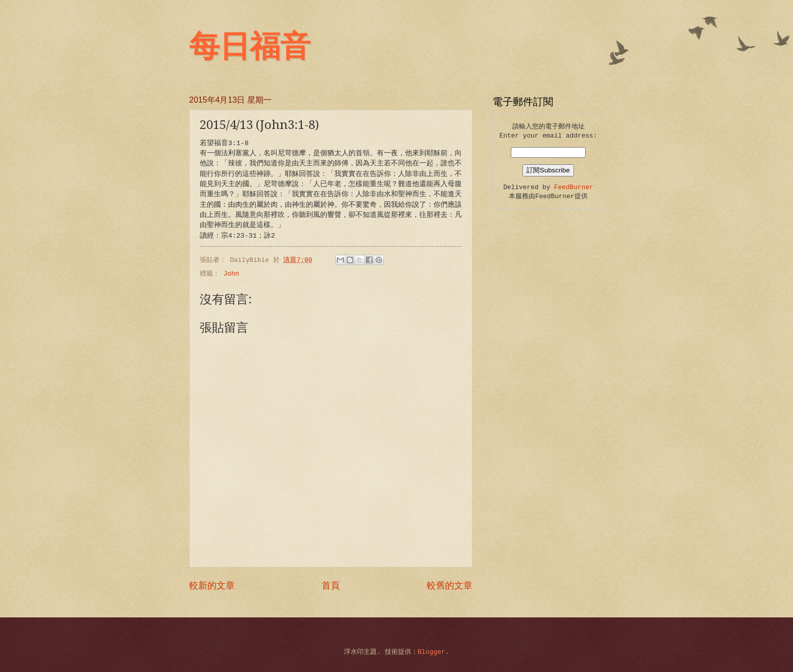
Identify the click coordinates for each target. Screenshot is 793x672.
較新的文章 (212, 586)
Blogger (431, 652)
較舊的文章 (450, 586)
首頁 (331, 586)
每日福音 (250, 47)
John (231, 274)
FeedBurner (574, 187)
